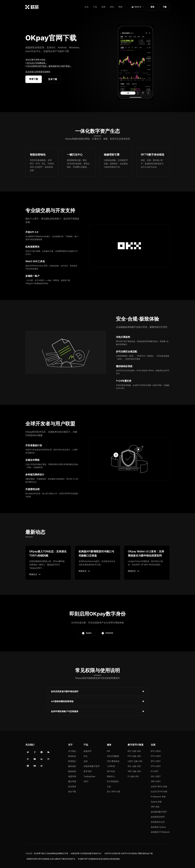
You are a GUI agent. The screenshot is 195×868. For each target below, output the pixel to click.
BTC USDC (156, 751)
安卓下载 (53, 79)
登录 (152, 7)
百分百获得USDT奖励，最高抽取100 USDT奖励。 (49, 66)
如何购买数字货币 (159, 812)
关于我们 (72, 751)
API (109, 751)
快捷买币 (88, 751)
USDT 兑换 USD (135, 761)
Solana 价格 (156, 802)
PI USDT (155, 771)
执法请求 (72, 787)
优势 (103, 7)
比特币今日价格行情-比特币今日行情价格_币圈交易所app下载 (129, 853)
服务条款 (72, 766)
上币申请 (111, 766)
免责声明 (72, 776)
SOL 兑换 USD (134, 766)
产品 (95, 7)
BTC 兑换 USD (134, 751)
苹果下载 (34, 79)
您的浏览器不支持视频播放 (135, 62)
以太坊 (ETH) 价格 (159, 791)
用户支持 (111, 771)
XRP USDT (156, 781)
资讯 (112, 7)
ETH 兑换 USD (134, 756)
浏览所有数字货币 (92, 766)
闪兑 (86, 756)
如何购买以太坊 (158, 822)
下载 (165, 7)
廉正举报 (72, 781)
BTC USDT (156, 761)
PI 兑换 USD (133, 776)
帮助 (120, 7)
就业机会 (72, 756)
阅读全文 (35, 574)
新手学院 (88, 771)
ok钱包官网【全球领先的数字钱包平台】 (86, 853)
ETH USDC (156, 756)
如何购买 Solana (158, 827)
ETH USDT (156, 766)
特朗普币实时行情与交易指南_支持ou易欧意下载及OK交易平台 (51, 859)
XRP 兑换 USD (134, 771)
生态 (87, 7)
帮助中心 (111, 776)
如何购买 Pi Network (160, 832)
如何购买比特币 (158, 817)
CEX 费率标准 (113, 761)
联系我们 (72, 761)
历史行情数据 (113, 756)
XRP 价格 (155, 807)
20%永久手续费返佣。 (37, 63)
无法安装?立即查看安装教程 (38, 72)
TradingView (89, 776)
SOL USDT (156, 776)
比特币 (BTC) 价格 (159, 787)
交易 (86, 761)
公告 (109, 787)
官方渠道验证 (113, 781)
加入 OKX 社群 (114, 791)
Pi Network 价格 (158, 797)
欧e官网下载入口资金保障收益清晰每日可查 (51, 853)
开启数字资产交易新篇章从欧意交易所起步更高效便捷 (99, 859)
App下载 (72, 791)
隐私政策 (72, 771)
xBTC (86, 781)
